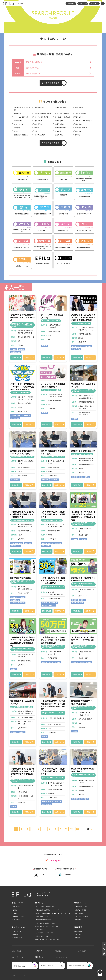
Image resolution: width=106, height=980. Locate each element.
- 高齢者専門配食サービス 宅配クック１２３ (47, 939)
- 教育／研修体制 (79, 913)
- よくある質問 (78, 931)
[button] (59, 62)
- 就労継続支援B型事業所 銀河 (43, 920)
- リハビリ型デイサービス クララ (44, 933)
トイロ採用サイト (83, 951)
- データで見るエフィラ (18, 916)
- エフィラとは (16, 907)
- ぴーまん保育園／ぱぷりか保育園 (45, 907)
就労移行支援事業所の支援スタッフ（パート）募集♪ (22, 452)
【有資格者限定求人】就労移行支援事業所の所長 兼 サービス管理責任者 (22, 514)
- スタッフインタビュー (18, 931)
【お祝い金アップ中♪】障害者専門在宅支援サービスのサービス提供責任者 (53, 580)
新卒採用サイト (59, 951)
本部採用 (38, 951)
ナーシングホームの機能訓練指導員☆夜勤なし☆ (53, 385)
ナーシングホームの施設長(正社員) (52, 316)
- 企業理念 (14, 913)
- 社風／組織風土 (16, 920)
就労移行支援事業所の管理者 (83, 451)
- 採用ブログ (78, 934)
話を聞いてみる (83, 4)
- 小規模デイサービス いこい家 (44, 936)
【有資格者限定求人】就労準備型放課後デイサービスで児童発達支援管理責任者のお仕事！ (53, 705)
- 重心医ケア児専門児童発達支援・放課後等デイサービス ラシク (53, 913)
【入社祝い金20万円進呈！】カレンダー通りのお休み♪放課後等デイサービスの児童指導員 (83, 516)
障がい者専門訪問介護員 (21, 578)
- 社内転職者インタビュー (19, 938)
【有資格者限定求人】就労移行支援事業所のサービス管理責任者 (53, 514)
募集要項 (71, 4)
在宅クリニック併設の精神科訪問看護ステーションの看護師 (22, 317)
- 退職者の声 (15, 934)
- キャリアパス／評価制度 (81, 916)
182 (78, 829)
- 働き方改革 (78, 920)
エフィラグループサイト (19, 957)
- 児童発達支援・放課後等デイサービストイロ (48, 910)
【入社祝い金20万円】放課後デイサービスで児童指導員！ (83, 640)
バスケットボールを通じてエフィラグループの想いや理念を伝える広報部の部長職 (83, 317)
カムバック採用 (16, 951)
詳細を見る (16, 357)
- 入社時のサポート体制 (81, 907)
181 (72, 829)
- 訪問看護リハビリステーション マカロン (47, 926)
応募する (28, 357)
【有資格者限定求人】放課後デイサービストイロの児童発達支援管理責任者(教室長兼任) (22, 641)
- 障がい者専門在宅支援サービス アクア (46, 923)
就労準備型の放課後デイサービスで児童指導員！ (83, 702)
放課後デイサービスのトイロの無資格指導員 (83, 579)
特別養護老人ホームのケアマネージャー (83, 385)
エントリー (94, 4)
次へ (89, 829)
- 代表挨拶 (14, 910)
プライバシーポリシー (60, 957)
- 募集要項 (77, 938)
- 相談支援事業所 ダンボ (42, 916)
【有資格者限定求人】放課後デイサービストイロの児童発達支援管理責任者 (53, 640)
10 (66, 829)
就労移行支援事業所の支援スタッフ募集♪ (53, 452)
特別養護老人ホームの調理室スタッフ (22, 702)
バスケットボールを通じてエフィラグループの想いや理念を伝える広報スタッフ (22, 387)
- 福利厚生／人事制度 (80, 910)
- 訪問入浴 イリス (40, 930)
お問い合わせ (39, 957)
